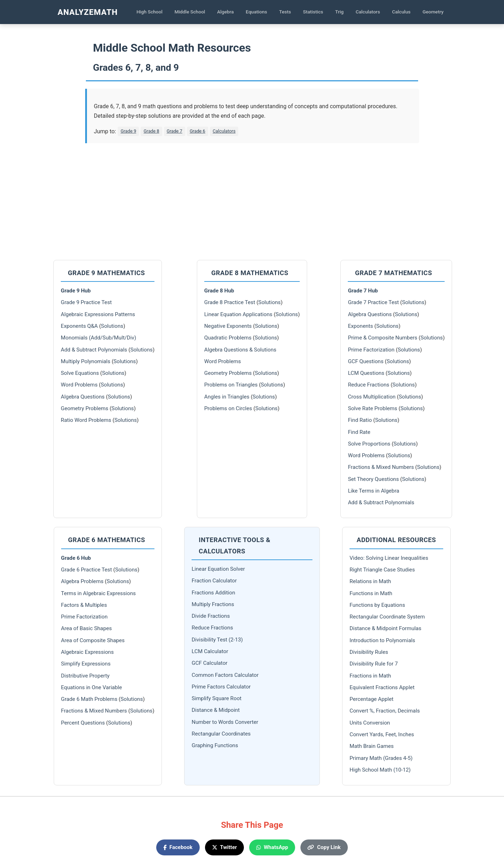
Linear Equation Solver (218, 569)
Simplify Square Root (216, 698)
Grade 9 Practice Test (86, 302)
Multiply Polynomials (86, 361)
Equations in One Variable (92, 687)
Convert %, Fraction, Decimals (385, 711)
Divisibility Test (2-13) (217, 640)
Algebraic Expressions (87, 652)
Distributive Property (85, 676)
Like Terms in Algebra (373, 491)
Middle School (190, 12)
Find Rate (359, 432)
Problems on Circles (228, 408)
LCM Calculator (210, 651)
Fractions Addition (213, 593)
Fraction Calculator (214, 581)
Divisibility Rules (369, 652)
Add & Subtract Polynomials (94, 350)
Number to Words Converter (225, 722)
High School (150, 12)
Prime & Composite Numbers (382, 338)
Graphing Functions (215, 745)
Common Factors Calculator (225, 675)
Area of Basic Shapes (87, 628)
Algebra (225, 12)
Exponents (360, 326)
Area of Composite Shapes (93, 640)
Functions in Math (371, 593)
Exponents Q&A (79, 326)
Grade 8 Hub (219, 291)
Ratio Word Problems (86, 420)
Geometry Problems (84, 408)
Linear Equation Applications (238, 314)
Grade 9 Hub (76, 291)
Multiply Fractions (213, 604)
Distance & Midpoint (216, 710)
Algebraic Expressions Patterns (98, 314)
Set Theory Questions (373, 479)
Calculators (368, 12)
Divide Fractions (211, 616)
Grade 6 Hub (76, 558)
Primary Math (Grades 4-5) (381, 758)
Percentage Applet (371, 699)
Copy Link (324, 847)
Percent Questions (83, 723)
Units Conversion (370, 723)
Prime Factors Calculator (221, 687)
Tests (285, 12)
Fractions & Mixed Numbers (381, 467)
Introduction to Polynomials (382, 640)
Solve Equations (80, 373)
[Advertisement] (252, 200)
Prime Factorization (371, 350)
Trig (339, 12)
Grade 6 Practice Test (87, 570)
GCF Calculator (209, 663)
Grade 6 (198, 131)
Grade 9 (128, 131)
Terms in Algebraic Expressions (99, 593)
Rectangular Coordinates (221, 734)
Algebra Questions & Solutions (240, 350)
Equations (256, 12)
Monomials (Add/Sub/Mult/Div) (98, 338)
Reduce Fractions (368, 385)
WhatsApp (272, 847)
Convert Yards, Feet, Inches (382, 734)
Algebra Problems (82, 581)
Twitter (225, 847)
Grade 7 (175, 131)
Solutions (112, 326)
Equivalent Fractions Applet (382, 687)
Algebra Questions (83, 397)
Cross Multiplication (372, 397)
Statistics (313, 12)
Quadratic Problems (228, 338)
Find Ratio (360, 420)
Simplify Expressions (86, 664)
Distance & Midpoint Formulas (385, 628)
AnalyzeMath (88, 12)
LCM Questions (366, 373)
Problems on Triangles (231, 385)
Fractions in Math (370, 676)
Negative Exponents (228, 326)
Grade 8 (151, 131)
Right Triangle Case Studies (382, 570)
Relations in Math (370, 581)
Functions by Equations (377, 605)
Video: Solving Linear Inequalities (389, 558)
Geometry (433, 12)
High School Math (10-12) (380, 770)
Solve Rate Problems (373, 408)
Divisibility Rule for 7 (374, 664)
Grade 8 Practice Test (230, 302)
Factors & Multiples (84, 605)
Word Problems (79, 385)
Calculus (401, 12)
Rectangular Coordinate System (387, 617)
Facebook (178, 847)
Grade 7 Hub (363, 291)
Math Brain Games (372, 746)
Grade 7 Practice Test (373, 302)
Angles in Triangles (227, 397)
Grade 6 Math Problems (89, 699)
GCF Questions (366, 361)
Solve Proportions (369, 444)
